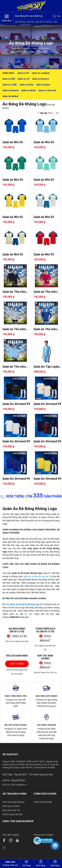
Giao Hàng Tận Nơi (11, 806)
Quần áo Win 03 (13, 142)
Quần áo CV (24, 79)
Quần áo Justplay (41, 73)
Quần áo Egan (43, 85)
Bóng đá (26, 48)
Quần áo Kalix (27, 85)
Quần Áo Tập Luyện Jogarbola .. (46, 367)
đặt (23, 604)
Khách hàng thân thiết (12, 814)
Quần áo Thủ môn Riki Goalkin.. (14, 292)
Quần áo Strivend (47, 90)
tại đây (28, 614)
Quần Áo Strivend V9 (16, 404)
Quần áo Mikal (29, 90)
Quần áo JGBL (10, 85)
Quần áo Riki (9, 79)
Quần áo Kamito (11, 90)
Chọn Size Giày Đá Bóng (13, 802)
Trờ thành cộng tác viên (41, 775)
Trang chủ (16, 48)
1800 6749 (19, 636)
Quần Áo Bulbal (10, 96)
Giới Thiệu (8, 775)
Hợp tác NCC (21, 775)
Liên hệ (6, 780)
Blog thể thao (18, 780)
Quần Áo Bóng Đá (41, 48)
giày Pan (31, 22)
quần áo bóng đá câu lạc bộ (38, 576)
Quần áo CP (23, 73)
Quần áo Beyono (41, 79)
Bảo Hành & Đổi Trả (11, 810)
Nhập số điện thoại (17, 665)
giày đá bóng (20, 22)
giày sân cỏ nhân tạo (44, 22)
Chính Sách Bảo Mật (43, 802)
